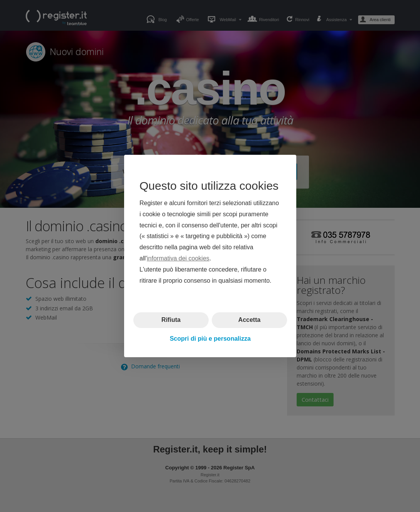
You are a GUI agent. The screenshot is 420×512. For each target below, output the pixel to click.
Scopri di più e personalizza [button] (210, 339)
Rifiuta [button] (171, 320)
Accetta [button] (249, 320)
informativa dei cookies (178, 258)
